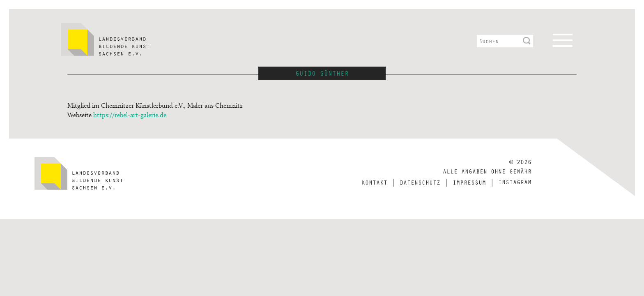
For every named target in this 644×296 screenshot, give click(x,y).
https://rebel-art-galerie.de (130, 115)
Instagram (515, 182)
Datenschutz (420, 182)
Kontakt (374, 182)
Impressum (469, 182)
